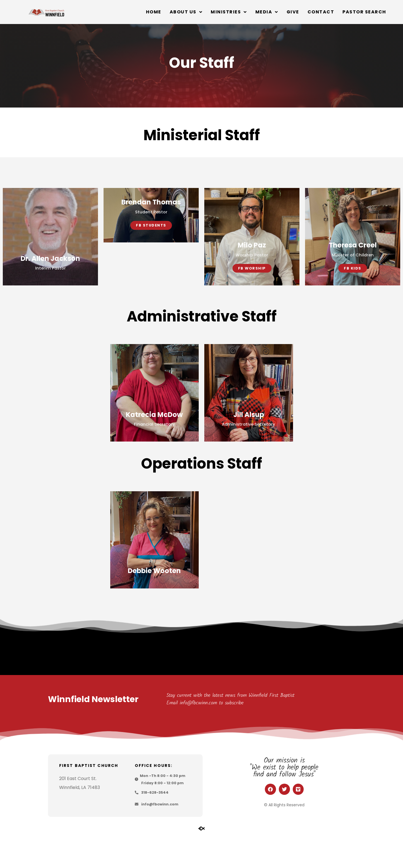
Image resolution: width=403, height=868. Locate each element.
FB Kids (353, 287)
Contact (321, 12)
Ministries (229, 12)
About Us (186, 12)
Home (154, 12)
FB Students (151, 287)
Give (293, 12)
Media (267, 12)
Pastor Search (364, 12)
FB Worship (252, 287)
